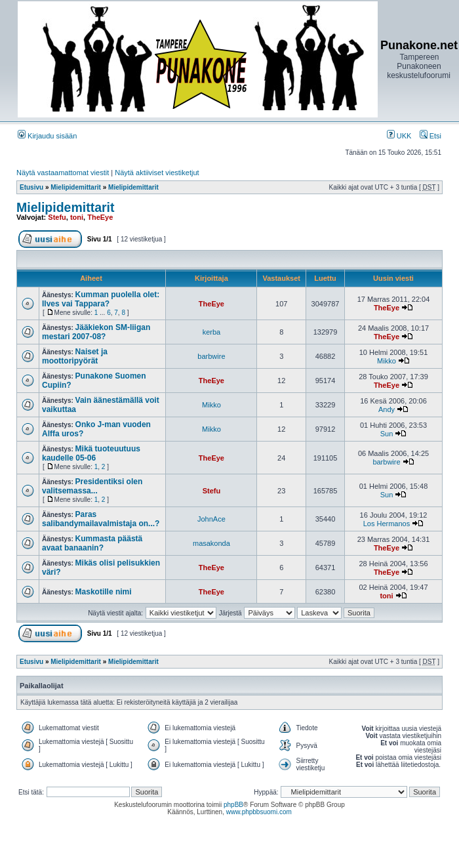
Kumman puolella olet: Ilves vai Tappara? (101, 299)
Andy (387, 409)
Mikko (387, 361)
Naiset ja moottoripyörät (75, 356)
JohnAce (211, 519)
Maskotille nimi (104, 592)
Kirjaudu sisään (47, 136)
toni (77, 217)
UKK (399, 136)
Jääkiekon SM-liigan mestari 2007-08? (96, 332)
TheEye (100, 217)
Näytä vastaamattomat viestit (63, 173)
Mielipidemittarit (76, 187)
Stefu (57, 217)
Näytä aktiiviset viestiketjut (157, 173)
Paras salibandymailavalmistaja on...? (101, 519)
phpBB (233, 805)
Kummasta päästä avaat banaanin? (92, 543)
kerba (212, 332)
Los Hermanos (387, 524)
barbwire (211, 356)
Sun (387, 434)
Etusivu (31, 187)
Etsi (430, 136)
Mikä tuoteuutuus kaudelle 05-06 (91, 453)
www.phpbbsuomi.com (259, 812)
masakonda (211, 543)
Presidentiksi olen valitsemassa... (92, 486)
